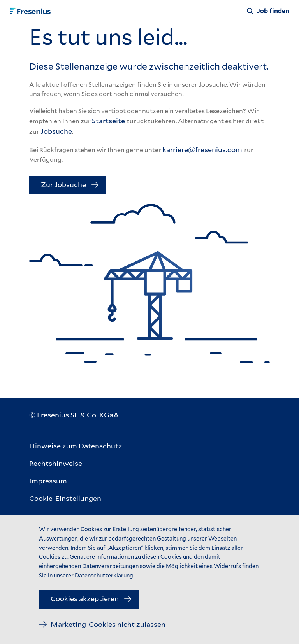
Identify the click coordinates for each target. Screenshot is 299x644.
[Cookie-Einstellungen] (76, 498)
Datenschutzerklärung (104, 575)
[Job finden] (268, 11)
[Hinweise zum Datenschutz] (76, 446)
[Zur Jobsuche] (68, 185)
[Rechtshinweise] (76, 463)
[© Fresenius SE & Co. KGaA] (74, 415)
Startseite (108, 121)
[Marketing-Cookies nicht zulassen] (102, 624)
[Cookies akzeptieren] (89, 599)
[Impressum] (76, 481)
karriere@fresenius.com (202, 149)
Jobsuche (56, 131)
